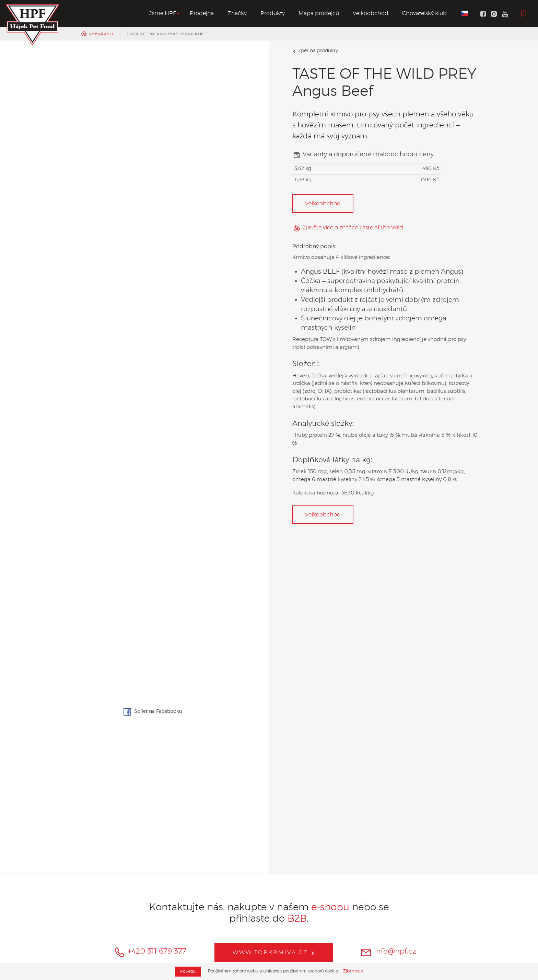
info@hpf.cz (388, 952)
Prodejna (202, 13)
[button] (163, 14)
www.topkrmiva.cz (274, 953)
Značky (237, 13)
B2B (297, 919)
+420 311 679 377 (150, 952)
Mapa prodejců (319, 13)
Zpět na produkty (315, 51)
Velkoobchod (371, 13)
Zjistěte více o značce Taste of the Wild (348, 228)
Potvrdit (188, 971)
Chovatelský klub (424, 13)
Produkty (273, 13)
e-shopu (331, 908)
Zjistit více (353, 971)
